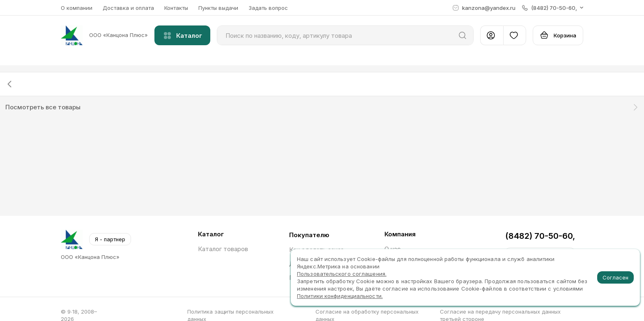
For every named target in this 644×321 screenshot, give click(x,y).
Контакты (176, 8)
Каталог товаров (223, 249)
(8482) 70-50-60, (540, 236)
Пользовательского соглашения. (342, 274)
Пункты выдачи (218, 8)
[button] (553, 8)
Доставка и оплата (128, 8)
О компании (77, 8)
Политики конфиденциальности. (340, 296)
